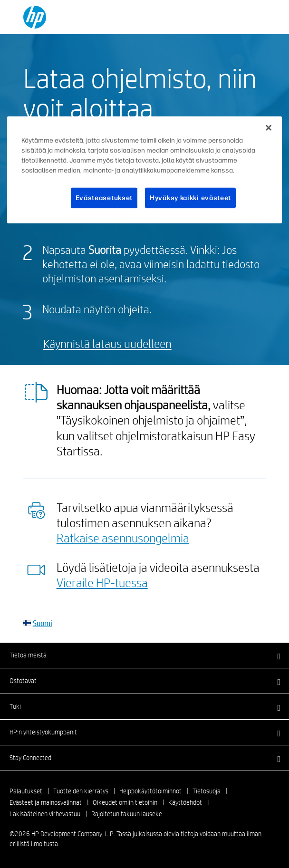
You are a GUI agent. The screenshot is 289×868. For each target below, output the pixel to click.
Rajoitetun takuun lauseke (127, 814)
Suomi (43, 623)
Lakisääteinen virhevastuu (45, 814)
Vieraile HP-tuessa (102, 582)
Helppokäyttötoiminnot (150, 791)
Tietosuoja (207, 791)
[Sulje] (269, 128)
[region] (144, 170)
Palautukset (26, 791)
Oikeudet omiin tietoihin (125, 802)
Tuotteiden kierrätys (81, 791)
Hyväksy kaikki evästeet (190, 198)
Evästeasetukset (104, 198)
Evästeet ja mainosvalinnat (46, 802)
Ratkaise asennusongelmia (123, 538)
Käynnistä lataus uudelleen (107, 343)
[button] (144, 655)
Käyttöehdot (185, 802)
